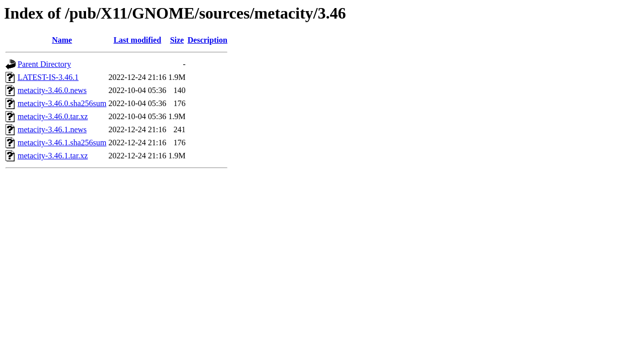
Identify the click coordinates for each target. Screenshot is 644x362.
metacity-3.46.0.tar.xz (53, 116)
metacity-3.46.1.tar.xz (53, 156)
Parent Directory (44, 64)
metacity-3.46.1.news (52, 129)
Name (62, 40)
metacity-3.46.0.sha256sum (62, 103)
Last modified (138, 40)
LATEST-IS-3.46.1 (48, 77)
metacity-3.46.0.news (52, 90)
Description (208, 40)
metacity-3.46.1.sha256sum (62, 143)
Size (177, 40)
